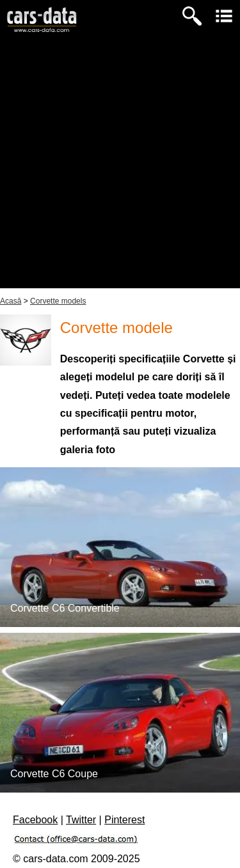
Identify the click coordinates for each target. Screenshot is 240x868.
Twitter (81, 820)
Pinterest (124, 820)
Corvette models (58, 301)
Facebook (35, 820)
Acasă (11, 301)
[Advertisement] (120, 168)
